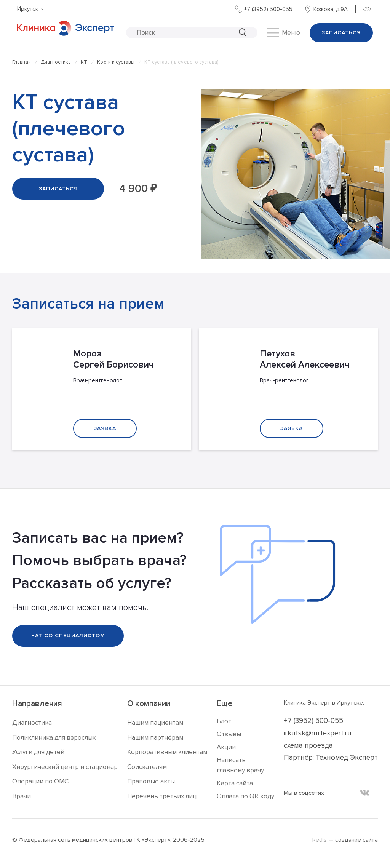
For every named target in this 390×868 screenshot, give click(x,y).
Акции (226, 747)
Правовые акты (151, 781)
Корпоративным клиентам (167, 752)
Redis (320, 840)
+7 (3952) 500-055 (313, 721)
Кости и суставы (116, 62)
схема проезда (308, 746)
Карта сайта (235, 783)
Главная (22, 62)
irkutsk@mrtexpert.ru (318, 733)
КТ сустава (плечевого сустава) (181, 62)
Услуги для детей (38, 752)
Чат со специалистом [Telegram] (68, 635)
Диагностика (56, 62)
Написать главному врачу (240, 765)
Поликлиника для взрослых (54, 738)
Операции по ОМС (40, 781)
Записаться (341, 33)
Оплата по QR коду (245, 796)
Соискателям (147, 767)
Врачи (22, 796)
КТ (84, 62)
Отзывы (229, 734)
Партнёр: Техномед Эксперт (331, 758)
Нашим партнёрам (155, 738)
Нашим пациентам (155, 723)
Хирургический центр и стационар (65, 767)
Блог (224, 721)
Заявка (105, 428)
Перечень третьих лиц (162, 796)
